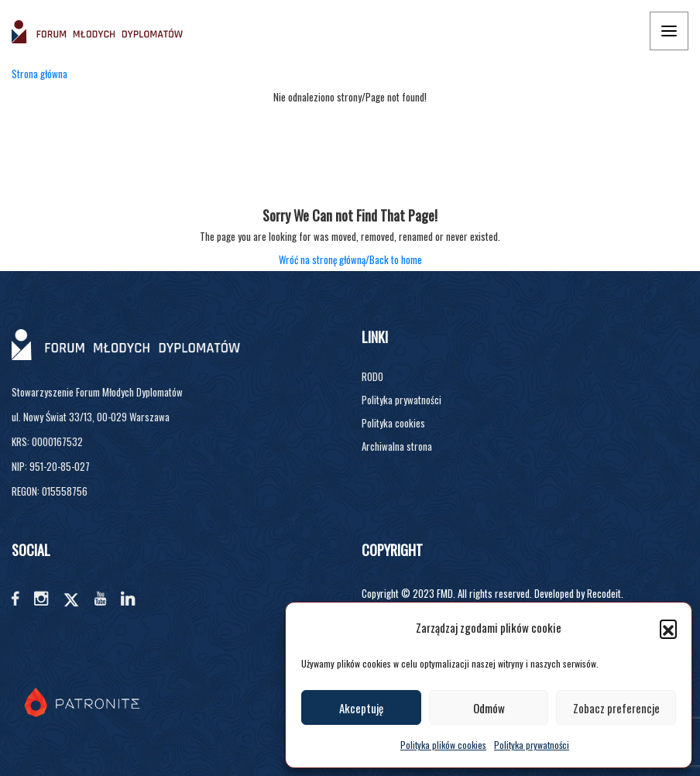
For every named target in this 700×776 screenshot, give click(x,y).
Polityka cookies (393, 423)
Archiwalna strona (397, 446)
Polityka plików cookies (443, 745)
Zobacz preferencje (616, 708)
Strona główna (39, 74)
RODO (372, 376)
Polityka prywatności (532, 745)
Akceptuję (361, 708)
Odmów (489, 708)
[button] (668, 628)
